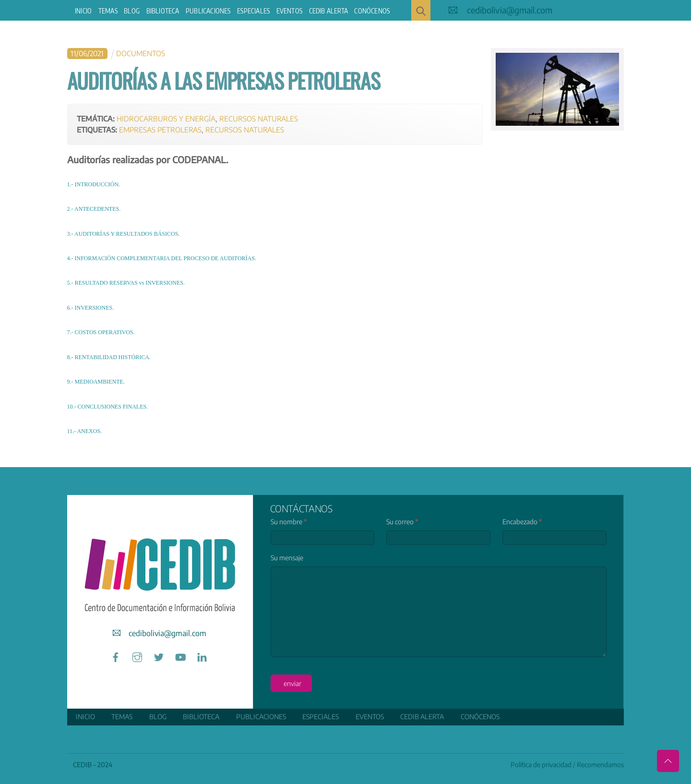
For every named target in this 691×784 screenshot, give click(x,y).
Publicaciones (208, 11)
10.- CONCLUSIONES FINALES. (108, 407)
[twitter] (159, 656)
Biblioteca (163, 11)
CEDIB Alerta (328, 11)
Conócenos (372, 11)
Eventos (289, 11)
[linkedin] (202, 656)
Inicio (83, 11)
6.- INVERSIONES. (91, 308)
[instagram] (137, 656)
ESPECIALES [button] (253, 11)
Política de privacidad (541, 765)
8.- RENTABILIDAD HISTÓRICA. (109, 357)
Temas (108, 11)
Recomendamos (600, 765)
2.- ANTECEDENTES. (94, 209)
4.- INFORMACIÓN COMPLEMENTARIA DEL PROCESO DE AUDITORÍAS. (162, 258)
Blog (132, 11)
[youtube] (180, 656)
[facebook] (116, 656)
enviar (292, 683)
